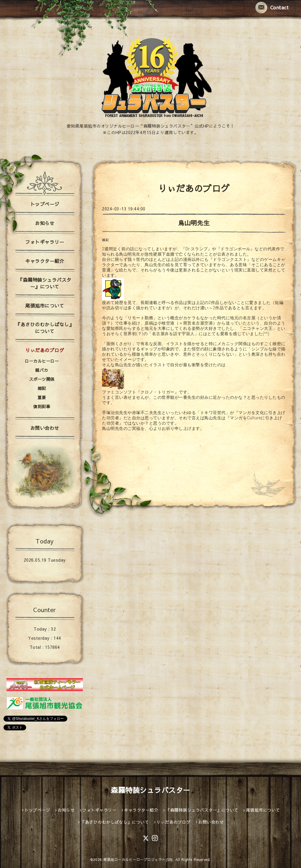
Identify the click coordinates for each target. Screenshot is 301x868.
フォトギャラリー (45, 242)
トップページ (45, 204)
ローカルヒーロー (42, 361)
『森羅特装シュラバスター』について (45, 283)
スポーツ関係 (42, 379)
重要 (42, 397)
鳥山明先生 (194, 223)
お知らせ (45, 223)
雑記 (105, 240)
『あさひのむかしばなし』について (45, 328)
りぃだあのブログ (45, 350)
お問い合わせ (45, 428)
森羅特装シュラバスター (150, 790)
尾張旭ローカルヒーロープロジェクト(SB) (138, 859)
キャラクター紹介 (45, 261)
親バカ (42, 370)
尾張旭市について (45, 305)
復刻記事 (42, 406)
